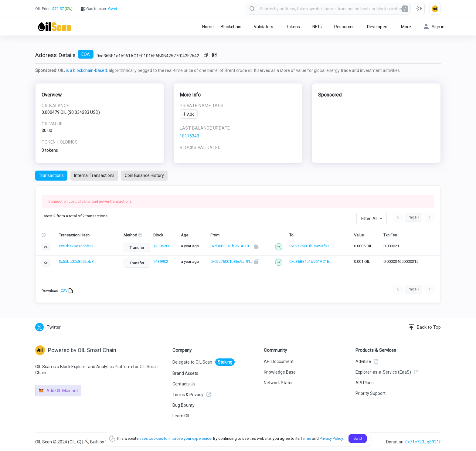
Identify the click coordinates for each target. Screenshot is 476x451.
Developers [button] (378, 27)
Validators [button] (263, 27)
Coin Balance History (144, 175)
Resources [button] (344, 27)
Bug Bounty (184, 405)
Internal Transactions (94, 175)
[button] (435, 9)
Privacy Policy (331, 438)
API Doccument (279, 361)
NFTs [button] (317, 27)
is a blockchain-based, (87, 70)
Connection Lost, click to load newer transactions (90, 202)
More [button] (406, 27)
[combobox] (328, 9)
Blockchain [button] (231, 27)
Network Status (279, 383)
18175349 (189, 136)
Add (189, 114)
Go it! (358, 439)
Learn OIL (181, 416)
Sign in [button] (434, 27)
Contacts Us (184, 384)
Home (208, 27)
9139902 (165, 261)
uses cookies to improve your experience (175, 438)
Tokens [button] (293, 27)
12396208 (166, 246)
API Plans (365, 383)
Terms (306, 438)
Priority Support (371, 393)
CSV (67, 291)
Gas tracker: (99, 9)
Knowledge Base (280, 372)
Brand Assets (185, 373)
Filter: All (369, 219)
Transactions (51, 175)
